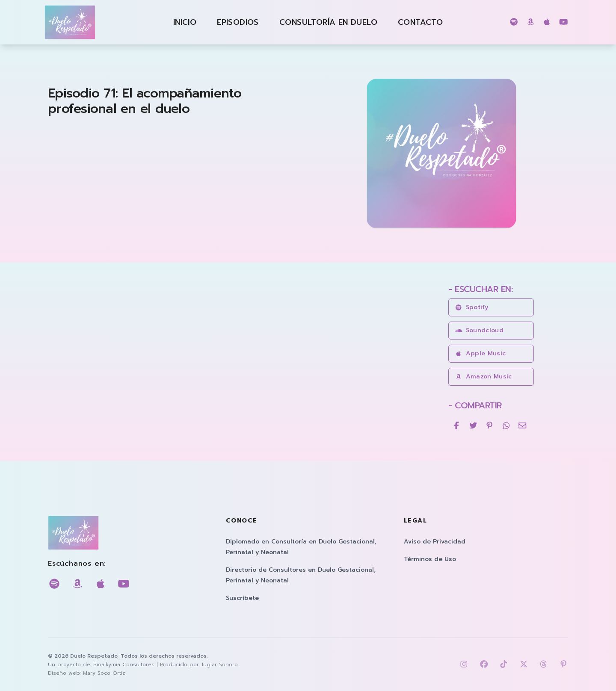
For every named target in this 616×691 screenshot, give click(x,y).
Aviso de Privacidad (435, 542)
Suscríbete (242, 598)
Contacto (420, 22)
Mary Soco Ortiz (104, 673)
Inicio (185, 22)
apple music (480, 353)
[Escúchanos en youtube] (564, 22)
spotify (471, 307)
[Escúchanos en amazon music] (531, 22)
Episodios (238, 22)
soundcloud (479, 330)
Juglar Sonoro (219, 664)
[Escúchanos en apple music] (547, 22)
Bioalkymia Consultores (124, 664)
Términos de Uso (430, 559)
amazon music (483, 377)
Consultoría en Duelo (328, 22)
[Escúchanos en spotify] (514, 22)
